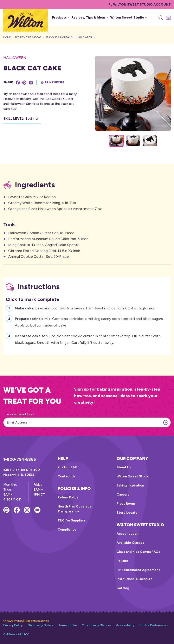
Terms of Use (68, 625)
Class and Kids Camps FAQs (138, 552)
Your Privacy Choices (97, 625)
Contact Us (66, 476)
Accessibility (125, 625)
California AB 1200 (16, 634)
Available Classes (130, 543)
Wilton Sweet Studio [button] (128, 17)
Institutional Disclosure (135, 579)
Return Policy (68, 497)
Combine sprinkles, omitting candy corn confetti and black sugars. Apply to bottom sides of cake (89, 321)
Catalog (123, 588)
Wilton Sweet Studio (133, 476)
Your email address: (21, 414)
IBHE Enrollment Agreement (138, 570)
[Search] (160, 17)
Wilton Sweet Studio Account (140, 4)
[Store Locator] (168, 17)
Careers (123, 494)
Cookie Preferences (153, 625)
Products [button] (61, 17)
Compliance (67, 529)
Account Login (128, 534)
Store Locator (128, 513)
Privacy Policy (13, 625)
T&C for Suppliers (72, 520)
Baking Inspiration (130, 485)
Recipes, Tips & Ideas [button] (90, 17)
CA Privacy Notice (41, 625)
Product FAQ (68, 467)
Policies (123, 561)
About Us (124, 467)
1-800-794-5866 (20, 459)
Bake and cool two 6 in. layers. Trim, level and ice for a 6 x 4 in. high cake (85, 308)
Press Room (126, 503)
